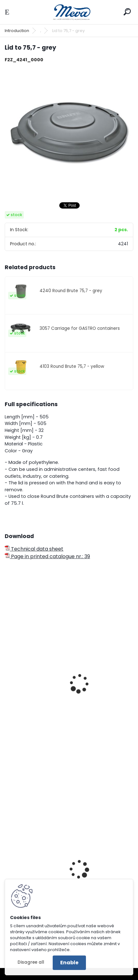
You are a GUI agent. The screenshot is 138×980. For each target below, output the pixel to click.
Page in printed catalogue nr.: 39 (47, 556)
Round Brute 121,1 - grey (37, 726)
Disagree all (31, 962)
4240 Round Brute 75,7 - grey (71, 291)
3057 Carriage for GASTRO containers (80, 328)
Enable (69, 963)
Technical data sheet (34, 549)
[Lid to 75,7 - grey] (69, 132)
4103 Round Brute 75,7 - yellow (72, 366)
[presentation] (8, 675)
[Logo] (69, 12)
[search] (127, 12)
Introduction (17, 31)
